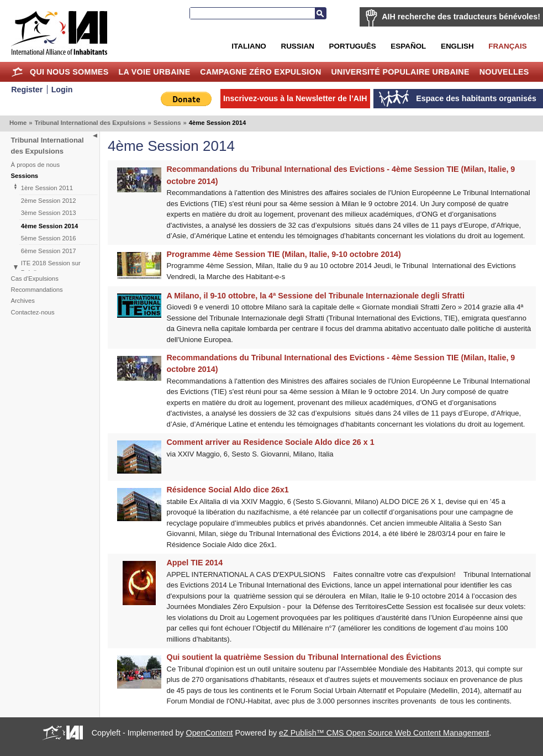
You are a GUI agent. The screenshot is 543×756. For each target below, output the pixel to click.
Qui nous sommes (69, 72)
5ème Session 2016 (49, 238)
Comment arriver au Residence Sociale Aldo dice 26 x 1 (271, 442)
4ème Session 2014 (50, 226)
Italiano (249, 46)
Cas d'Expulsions (35, 279)
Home (17, 72)
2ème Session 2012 (49, 201)
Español (408, 46)
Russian (297, 46)
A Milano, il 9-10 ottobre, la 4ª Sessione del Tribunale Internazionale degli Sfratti (316, 296)
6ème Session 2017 (49, 251)
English (457, 46)
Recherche (320, 13)
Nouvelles (504, 72)
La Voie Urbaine (154, 72)
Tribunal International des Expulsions (90, 123)
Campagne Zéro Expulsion (260, 72)
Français (507, 46)
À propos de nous (36, 165)
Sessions (167, 123)
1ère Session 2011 (47, 188)
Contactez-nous (33, 312)
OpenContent (210, 733)
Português (353, 46)
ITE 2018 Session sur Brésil (51, 268)
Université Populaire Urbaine (400, 72)
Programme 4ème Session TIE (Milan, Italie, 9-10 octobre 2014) (284, 254)
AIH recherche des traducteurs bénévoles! (461, 17)
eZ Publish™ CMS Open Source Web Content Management (384, 733)
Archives (23, 301)
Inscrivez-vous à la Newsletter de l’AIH (295, 98)
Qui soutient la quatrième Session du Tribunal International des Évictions (304, 657)
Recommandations (37, 290)
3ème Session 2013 (49, 213)
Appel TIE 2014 (195, 563)
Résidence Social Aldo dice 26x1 (228, 490)
